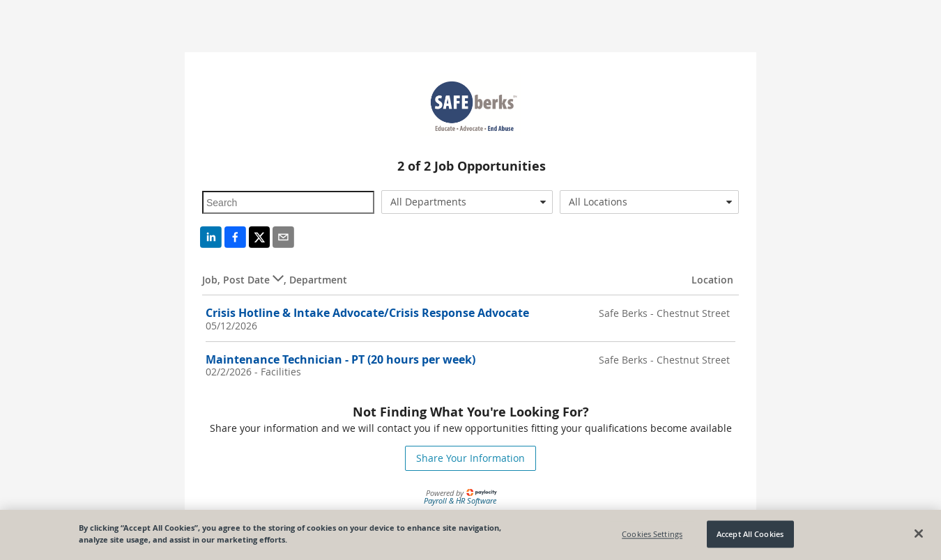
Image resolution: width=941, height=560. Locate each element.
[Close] (919, 534)
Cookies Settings (652, 534)
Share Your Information (470, 458)
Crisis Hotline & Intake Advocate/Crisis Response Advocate (367, 313)
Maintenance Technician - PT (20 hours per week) (341, 359)
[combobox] (467, 202)
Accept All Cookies (750, 534)
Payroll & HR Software (460, 500)
